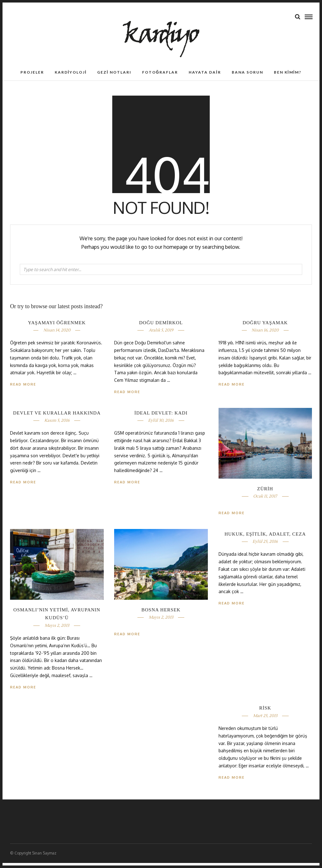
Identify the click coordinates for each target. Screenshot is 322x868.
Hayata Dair (205, 77)
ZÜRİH (265, 494)
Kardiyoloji (71, 77)
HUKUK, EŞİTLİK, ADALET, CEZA (265, 539)
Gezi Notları (114, 77)
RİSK (265, 713)
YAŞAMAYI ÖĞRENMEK (57, 328)
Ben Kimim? (288, 77)
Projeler (32, 77)
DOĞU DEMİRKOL (161, 328)
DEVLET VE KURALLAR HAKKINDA (57, 418)
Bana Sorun (247, 77)
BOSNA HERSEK (161, 615)
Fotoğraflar (160, 77)
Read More (232, 389)
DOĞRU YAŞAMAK (265, 328)
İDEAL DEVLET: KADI (161, 418)
